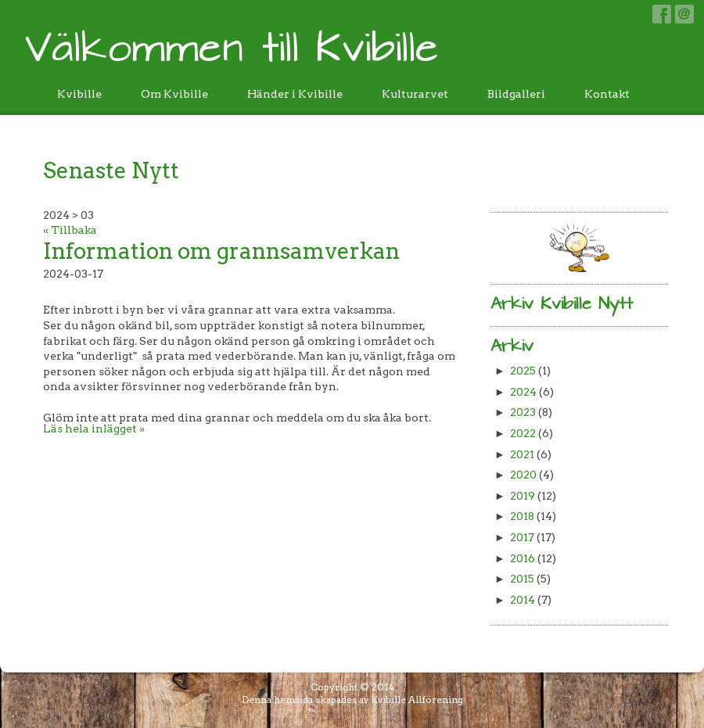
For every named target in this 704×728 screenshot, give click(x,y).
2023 (523, 412)
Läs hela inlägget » (94, 429)
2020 (523, 475)
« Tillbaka (70, 230)
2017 (522, 537)
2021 (522, 454)
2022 (523, 433)
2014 (523, 600)
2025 (523, 371)
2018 (522, 516)
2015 (522, 579)
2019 (523, 496)
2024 (523, 392)
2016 (523, 558)
